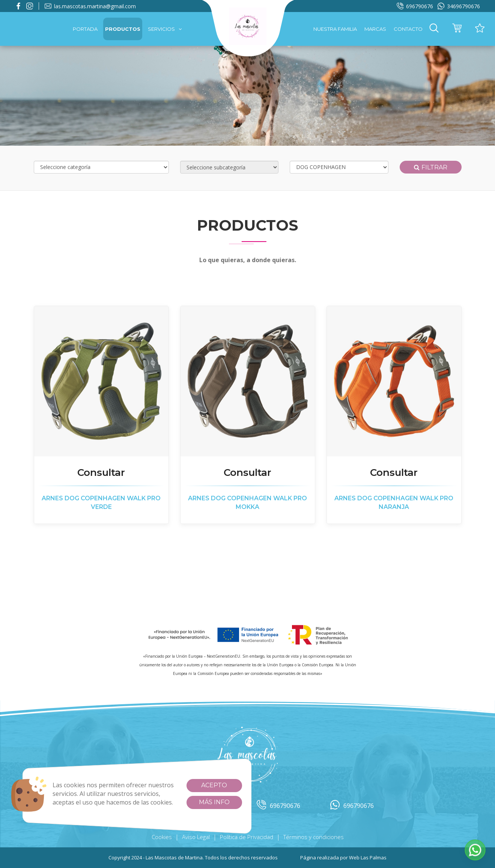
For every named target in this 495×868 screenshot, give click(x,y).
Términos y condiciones (314, 837)
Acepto (214, 785)
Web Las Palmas (368, 857)
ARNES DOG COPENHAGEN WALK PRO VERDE (101, 503)
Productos (123, 29)
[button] (434, 29)
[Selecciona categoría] (101, 167)
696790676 (415, 6)
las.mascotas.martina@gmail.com (90, 6)
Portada (85, 29)
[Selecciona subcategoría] (229, 167)
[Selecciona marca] (339, 167)
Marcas (375, 29)
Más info (214, 802)
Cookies (162, 837)
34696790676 (459, 6)
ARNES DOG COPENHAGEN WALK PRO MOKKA (247, 503)
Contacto (408, 29)
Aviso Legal (196, 837)
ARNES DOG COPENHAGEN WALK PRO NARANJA (394, 503)
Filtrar (431, 167)
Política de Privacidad (247, 837)
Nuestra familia (335, 29)
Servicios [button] (165, 29)
